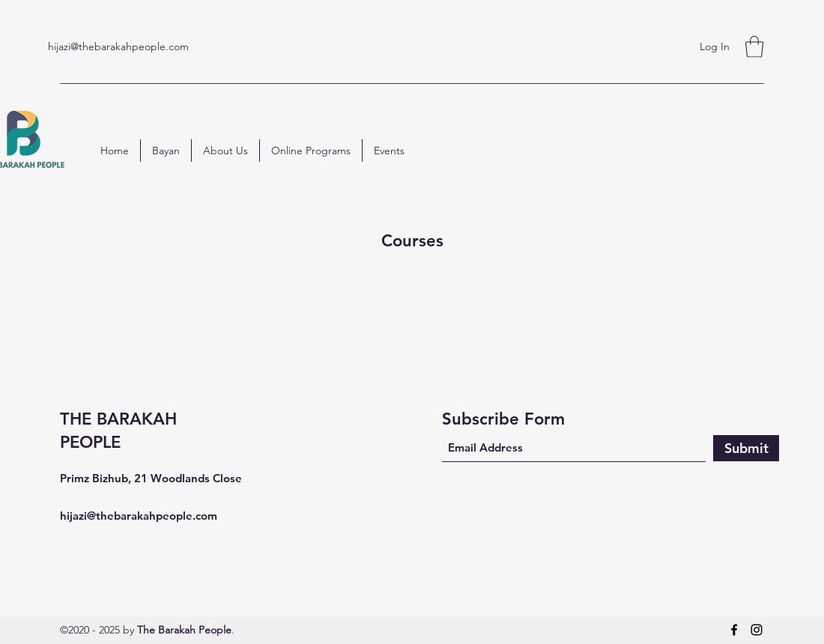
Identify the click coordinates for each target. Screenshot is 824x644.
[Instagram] (757, 630)
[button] (754, 47)
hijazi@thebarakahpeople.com (118, 46)
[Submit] (746, 448)
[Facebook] (734, 630)
